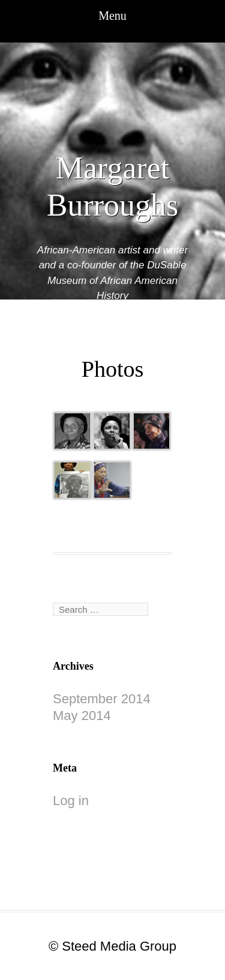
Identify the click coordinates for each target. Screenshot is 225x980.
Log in (71, 801)
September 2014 (102, 699)
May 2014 (82, 716)
